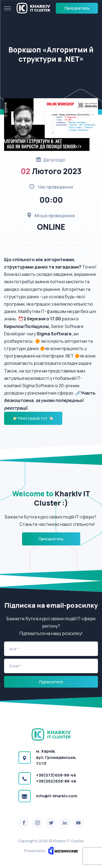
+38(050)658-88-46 (56, 781)
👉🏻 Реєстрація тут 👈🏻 (33, 418)
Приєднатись (77, 8)
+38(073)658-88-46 (56, 775)
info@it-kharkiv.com (57, 796)
